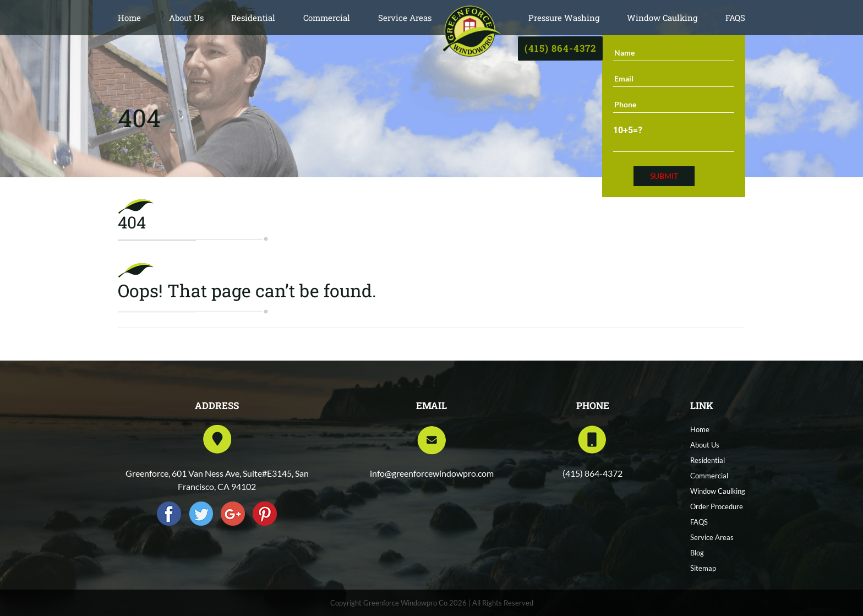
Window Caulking (662, 18)
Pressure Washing (564, 18)
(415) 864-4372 (560, 47)
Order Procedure (717, 506)
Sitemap (703, 568)
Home (129, 18)
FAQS (735, 18)
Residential (253, 18)
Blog (697, 553)
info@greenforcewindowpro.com (432, 473)
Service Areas (405, 18)
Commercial (327, 18)
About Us (186, 18)
